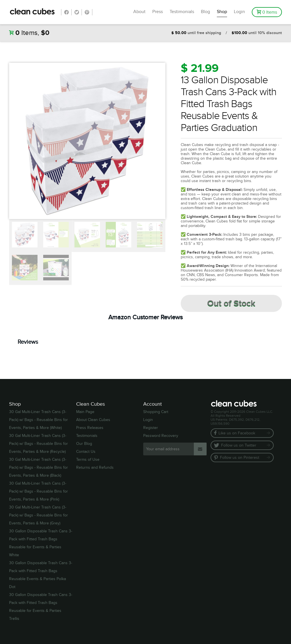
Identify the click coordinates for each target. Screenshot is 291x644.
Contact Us (86, 452)
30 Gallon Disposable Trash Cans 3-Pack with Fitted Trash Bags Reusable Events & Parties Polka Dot (41, 575)
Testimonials (182, 12)
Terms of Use (88, 460)
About (139, 12)
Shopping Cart (156, 412)
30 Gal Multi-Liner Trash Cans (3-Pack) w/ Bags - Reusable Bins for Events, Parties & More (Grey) (39, 515)
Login (239, 12)
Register (151, 428)
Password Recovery (161, 436)
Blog (205, 12)
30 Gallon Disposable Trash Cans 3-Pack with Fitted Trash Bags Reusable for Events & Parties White (41, 543)
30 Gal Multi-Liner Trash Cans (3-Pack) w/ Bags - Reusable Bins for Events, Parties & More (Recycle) (39, 444)
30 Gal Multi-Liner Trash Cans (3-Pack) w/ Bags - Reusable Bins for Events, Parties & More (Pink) (39, 491)
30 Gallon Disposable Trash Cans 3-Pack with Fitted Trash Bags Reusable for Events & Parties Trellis (41, 607)
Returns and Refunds (95, 468)
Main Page (85, 412)
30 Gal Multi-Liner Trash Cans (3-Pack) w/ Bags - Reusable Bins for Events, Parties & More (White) (39, 420)
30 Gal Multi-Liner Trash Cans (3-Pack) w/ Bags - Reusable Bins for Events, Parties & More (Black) (39, 468)
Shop (222, 12)
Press (158, 12)
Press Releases (90, 428)
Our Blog (84, 444)
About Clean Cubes (93, 420)
